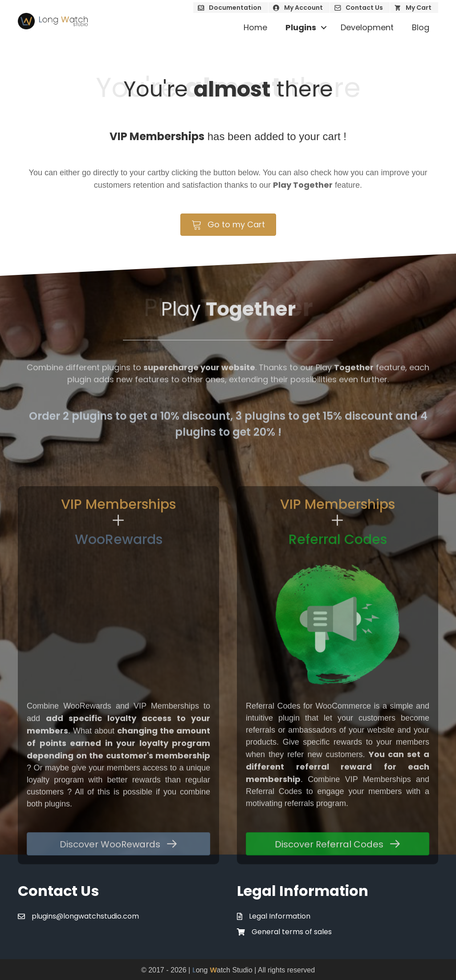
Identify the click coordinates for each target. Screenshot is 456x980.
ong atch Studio (222, 970)
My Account (303, 8)
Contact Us (364, 8)
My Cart (419, 8)
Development (367, 27)
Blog (421, 27)
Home (255, 27)
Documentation (235, 8)
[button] (324, 28)
